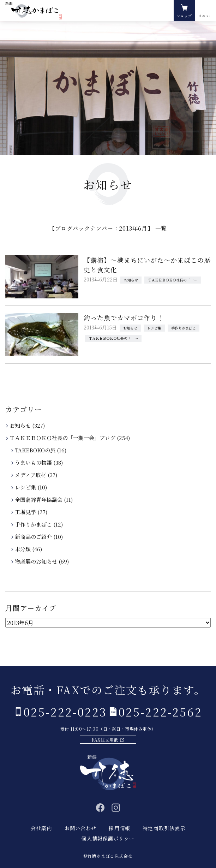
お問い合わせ (81, 828)
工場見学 (26, 512)
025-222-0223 (65, 712)
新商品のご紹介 (34, 537)
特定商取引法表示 (164, 828)
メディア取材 (31, 475)
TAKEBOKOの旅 (36, 450)
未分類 (23, 549)
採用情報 (119, 828)
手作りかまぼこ (184, 328)
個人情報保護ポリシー (108, 838)
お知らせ (131, 280)
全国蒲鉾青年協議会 (39, 500)
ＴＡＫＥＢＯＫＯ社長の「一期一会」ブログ (174, 280)
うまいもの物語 (34, 462)
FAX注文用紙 (105, 740)
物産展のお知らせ (37, 561)
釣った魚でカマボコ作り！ (124, 317)
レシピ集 (154, 328)
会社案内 (41, 828)
